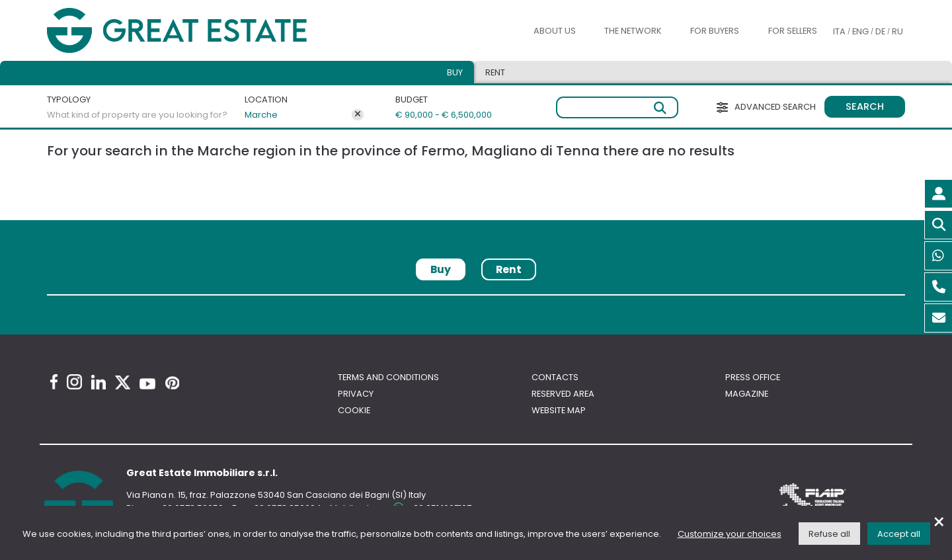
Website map (559, 410)
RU (897, 31)
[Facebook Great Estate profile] (54, 382)
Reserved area (563, 394)
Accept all (899, 534)
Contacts (555, 377)
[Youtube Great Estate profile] (147, 384)
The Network (633, 31)
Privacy (356, 394)
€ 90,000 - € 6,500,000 (438, 115)
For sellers (793, 31)
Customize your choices (730, 534)
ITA (839, 31)
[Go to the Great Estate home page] (204, 31)
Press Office (753, 377)
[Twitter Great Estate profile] (123, 382)
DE (880, 31)
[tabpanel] (476, 300)
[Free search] (617, 107)
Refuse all (829, 534)
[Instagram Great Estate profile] (74, 382)
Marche (261, 115)
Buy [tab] (455, 72)
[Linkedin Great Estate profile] (99, 382)
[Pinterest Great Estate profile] (172, 383)
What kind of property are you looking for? (137, 115)
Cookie (354, 410)
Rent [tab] (495, 72)
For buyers (715, 31)
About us (555, 31)
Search (865, 106)
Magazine (747, 394)
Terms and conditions (388, 377)
